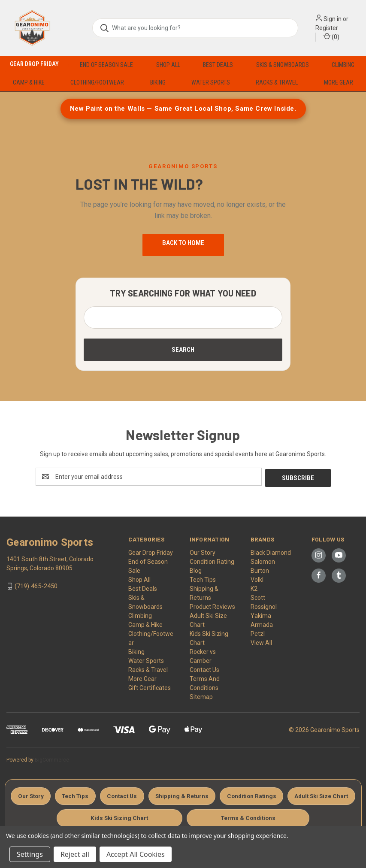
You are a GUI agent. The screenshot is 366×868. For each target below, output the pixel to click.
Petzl (258, 632)
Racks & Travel (277, 82)
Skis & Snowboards (283, 65)
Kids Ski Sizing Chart (183, 817)
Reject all (75, 854)
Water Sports (211, 82)
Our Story (203, 551)
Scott (258, 596)
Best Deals (218, 65)
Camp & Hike (29, 82)
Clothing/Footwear (97, 82)
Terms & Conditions (260, 817)
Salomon (263, 560)
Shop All (168, 65)
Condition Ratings (291, 795)
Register (327, 28)
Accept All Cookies (136, 854)
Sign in (333, 19)
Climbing (343, 65)
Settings (30, 854)
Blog (196, 569)
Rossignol (264, 605)
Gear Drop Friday (34, 64)
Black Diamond (271, 551)
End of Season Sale (106, 65)
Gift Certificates (150, 687)
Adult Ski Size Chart (106, 817)
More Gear (339, 82)
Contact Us (204, 668)
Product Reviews (212, 605)
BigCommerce (52, 759)
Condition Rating (212, 560)
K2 (254, 587)
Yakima (261, 614)
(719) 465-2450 (36, 585)
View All (261, 641)
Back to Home (183, 243)
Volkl (257, 578)
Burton (260, 569)
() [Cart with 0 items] (331, 36)
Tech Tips (203, 578)
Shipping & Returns (220, 795)
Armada (262, 623)
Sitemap (201, 696)
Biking (158, 82)
